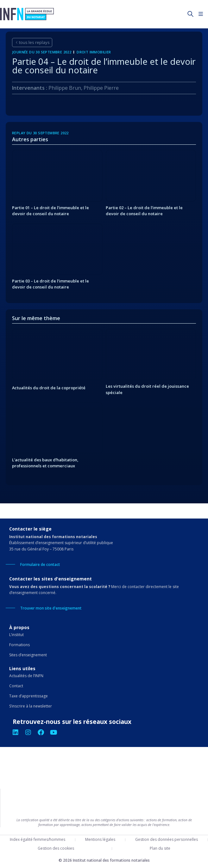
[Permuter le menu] (201, 14)
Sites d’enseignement (28, 655)
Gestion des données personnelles (167, 839)
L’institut (16, 635)
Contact (16, 686)
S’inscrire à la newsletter (31, 706)
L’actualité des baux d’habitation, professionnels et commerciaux (45, 463)
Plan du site (160, 848)
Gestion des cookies (56, 848)
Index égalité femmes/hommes (38, 839)
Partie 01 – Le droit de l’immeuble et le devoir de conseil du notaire (50, 211)
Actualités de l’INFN (26, 676)
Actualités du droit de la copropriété (49, 388)
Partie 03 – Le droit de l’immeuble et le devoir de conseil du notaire (50, 284)
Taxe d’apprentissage (28, 696)
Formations (19, 645)
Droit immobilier (94, 52)
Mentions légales (100, 839)
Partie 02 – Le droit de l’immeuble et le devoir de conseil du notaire (144, 211)
